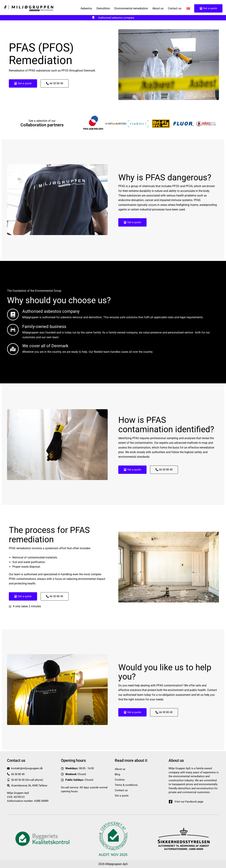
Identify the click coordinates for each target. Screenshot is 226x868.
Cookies (120, 780)
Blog (117, 774)
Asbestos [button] (86, 8)
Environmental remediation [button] (131, 8)
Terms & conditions (126, 785)
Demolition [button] (103, 8)
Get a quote (122, 795)
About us (158, 8)
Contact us (175, 8)
